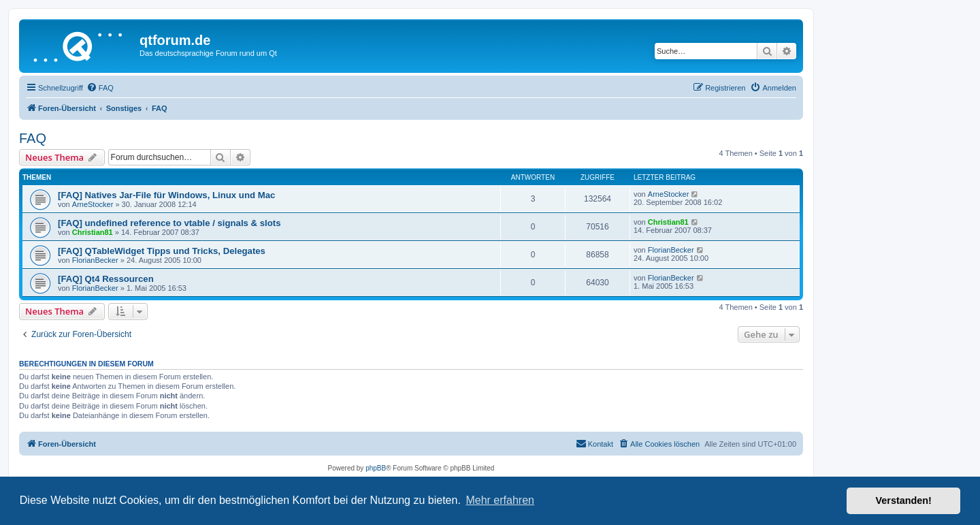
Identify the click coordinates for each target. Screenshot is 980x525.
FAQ (33, 138)
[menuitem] (100, 88)
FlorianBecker (95, 260)
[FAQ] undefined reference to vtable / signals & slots (169, 223)
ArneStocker (93, 204)
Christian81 (93, 232)
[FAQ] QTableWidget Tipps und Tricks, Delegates (162, 251)
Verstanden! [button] (904, 500)
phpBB (376, 468)
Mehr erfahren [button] (500, 500)
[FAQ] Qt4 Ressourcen (106, 279)
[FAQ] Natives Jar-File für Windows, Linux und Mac (166, 195)
